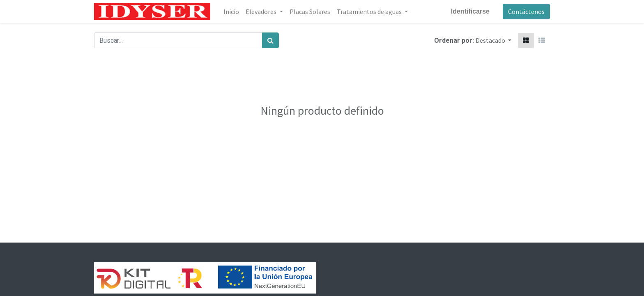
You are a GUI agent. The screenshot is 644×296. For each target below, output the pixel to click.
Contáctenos (526, 12)
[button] (493, 40)
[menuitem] (231, 12)
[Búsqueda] (270, 40)
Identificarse (470, 11)
